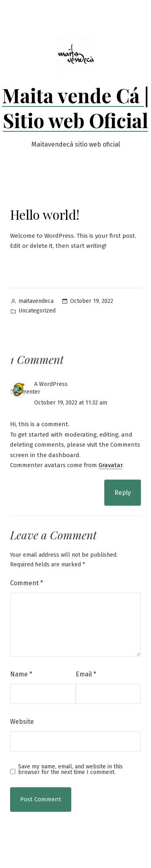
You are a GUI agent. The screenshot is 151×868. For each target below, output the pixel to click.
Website (22, 722)
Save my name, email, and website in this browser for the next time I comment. (70, 770)
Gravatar (111, 465)
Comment (27, 583)
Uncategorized (37, 311)
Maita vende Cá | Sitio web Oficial (75, 108)
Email (86, 674)
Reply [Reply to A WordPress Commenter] (123, 493)
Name (21, 674)
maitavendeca (36, 301)
